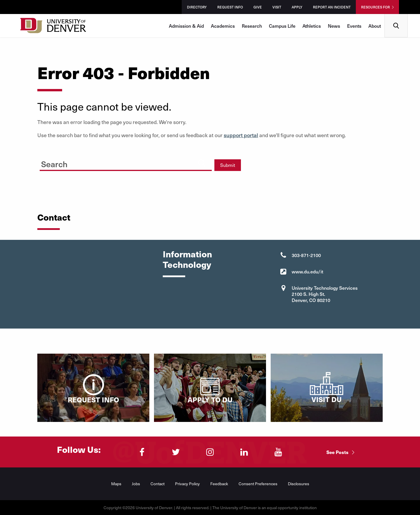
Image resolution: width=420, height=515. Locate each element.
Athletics (312, 26)
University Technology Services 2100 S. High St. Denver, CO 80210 (325, 294)
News (334, 26)
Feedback (219, 484)
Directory (197, 7)
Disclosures (299, 484)
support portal (241, 135)
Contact (157, 484)
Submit (228, 165)
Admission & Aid (186, 26)
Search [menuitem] (396, 16)
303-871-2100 (306, 255)
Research (252, 26)
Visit (277, 7)
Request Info (230, 7)
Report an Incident (332, 7)
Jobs (136, 484)
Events (354, 26)
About (375, 26)
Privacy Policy (187, 484)
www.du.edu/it (307, 271)
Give (258, 7)
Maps (116, 484)
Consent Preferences (258, 484)
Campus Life (282, 26)
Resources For (376, 7)
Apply (297, 7)
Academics (223, 26)
